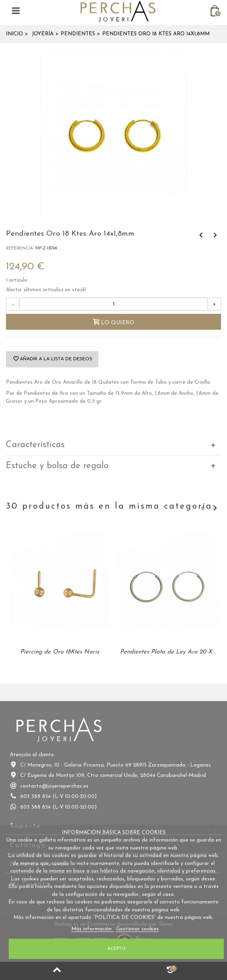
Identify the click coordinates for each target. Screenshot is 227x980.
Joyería (43, 34)
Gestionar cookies (137, 929)
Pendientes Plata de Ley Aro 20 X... (168, 652)
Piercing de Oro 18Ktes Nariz (60, 652)
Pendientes (78, 34)
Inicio (14, 34)
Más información (92, 929)
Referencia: (20, 249)
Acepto (116, 949)
